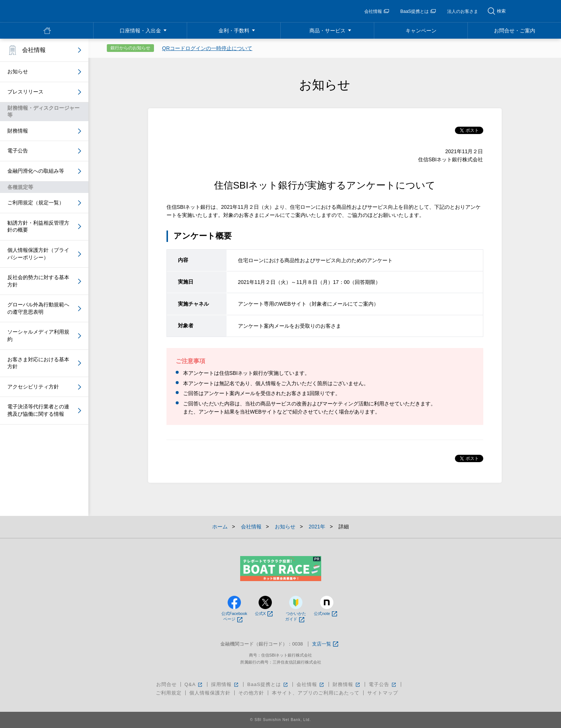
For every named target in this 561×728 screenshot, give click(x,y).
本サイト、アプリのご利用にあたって (316, 693)
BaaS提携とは (418, 11)
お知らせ (18, 71)
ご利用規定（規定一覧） (36, 203)
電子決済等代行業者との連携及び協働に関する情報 (38, 410)
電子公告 (18, 151)
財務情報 (18, 131)
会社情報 (377, 11)
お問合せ (166, 684)
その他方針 (251, 693)
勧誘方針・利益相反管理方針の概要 (38, 226)
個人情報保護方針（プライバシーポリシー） (38, 254)
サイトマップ (383, 693)
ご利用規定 (169, 693)
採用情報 (225, 684)
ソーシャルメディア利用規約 (38, 335)
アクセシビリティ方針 (33, 387)
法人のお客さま (463, 11)
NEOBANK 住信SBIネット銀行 (59, 11)
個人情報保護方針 (210, 693)
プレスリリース (25, 92)
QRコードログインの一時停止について (207, 48)
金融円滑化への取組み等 (36, 171)
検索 (501, 11)
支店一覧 (325, 644)
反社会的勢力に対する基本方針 (38, 281)
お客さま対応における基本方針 (38, 363)
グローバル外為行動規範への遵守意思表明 (38, 308)
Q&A (194, 684)
